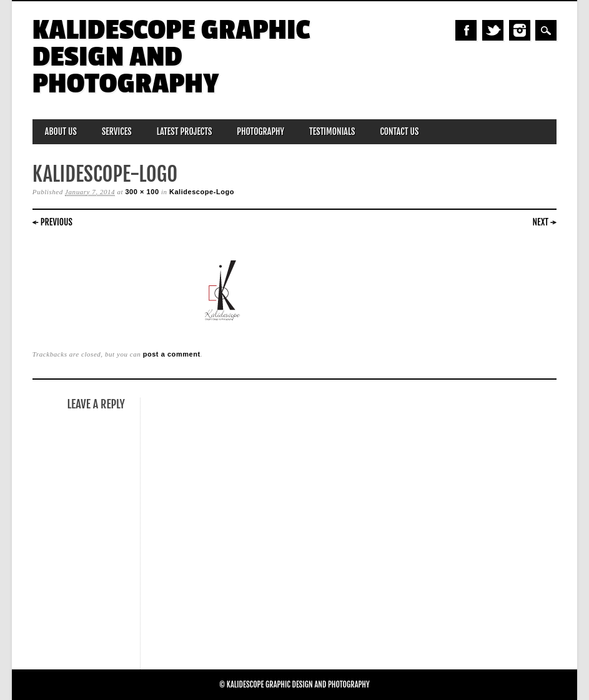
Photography (260, 131)
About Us (61, 131)
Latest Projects (185, 131)
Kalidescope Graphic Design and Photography (171, 57)
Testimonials (332, 131)
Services (117, 131)
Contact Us (399, 131)
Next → (545, 222)
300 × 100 (142, 192)
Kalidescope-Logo (202, 192)
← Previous (52, 222)
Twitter (493, 30)
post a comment (172, 354)
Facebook (466, 30)
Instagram (520, 30)
